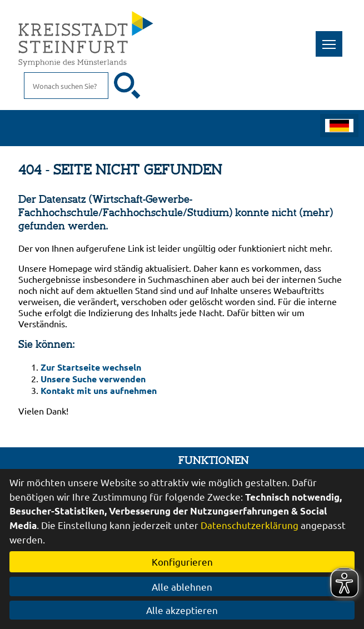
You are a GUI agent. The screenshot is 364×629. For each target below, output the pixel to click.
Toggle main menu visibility (333, 38)
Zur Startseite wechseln (91, 367)
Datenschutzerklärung (250, 525)
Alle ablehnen (182, 586)
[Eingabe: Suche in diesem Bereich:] (66, 86)
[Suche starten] (127, 86)
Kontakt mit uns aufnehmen (99, 390)
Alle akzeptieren (182, 610)
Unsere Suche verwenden (93, 379)
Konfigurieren (182, 561)
